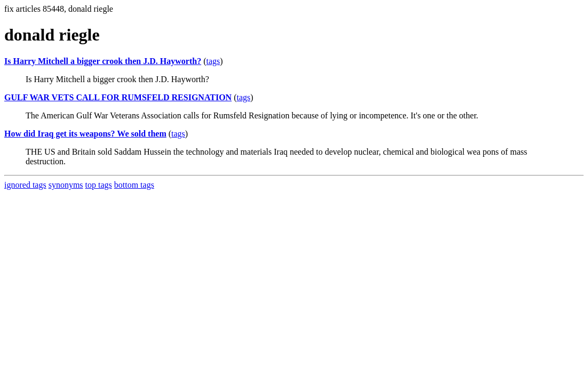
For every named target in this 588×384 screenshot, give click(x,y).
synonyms (66, 185)
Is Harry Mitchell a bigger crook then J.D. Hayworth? (103, 61)
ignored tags (25, 185)
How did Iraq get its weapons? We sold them (85, 134)
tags (213, 61)
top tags (99, 185)
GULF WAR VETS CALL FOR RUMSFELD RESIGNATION (118, 97)
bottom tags (134, 185)
